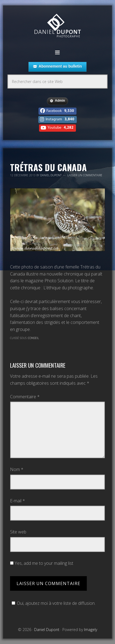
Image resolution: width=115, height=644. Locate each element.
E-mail (17, 501)
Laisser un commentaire (85, 175)
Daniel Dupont (58, 26)
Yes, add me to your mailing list (42, 563)
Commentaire (25, 397)
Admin (57, 101)
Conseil (33, 338)
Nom (17, 469)
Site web (18, 532)
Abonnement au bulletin (57, 67)
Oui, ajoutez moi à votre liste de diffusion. (53, 603)
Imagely (91, 630)
